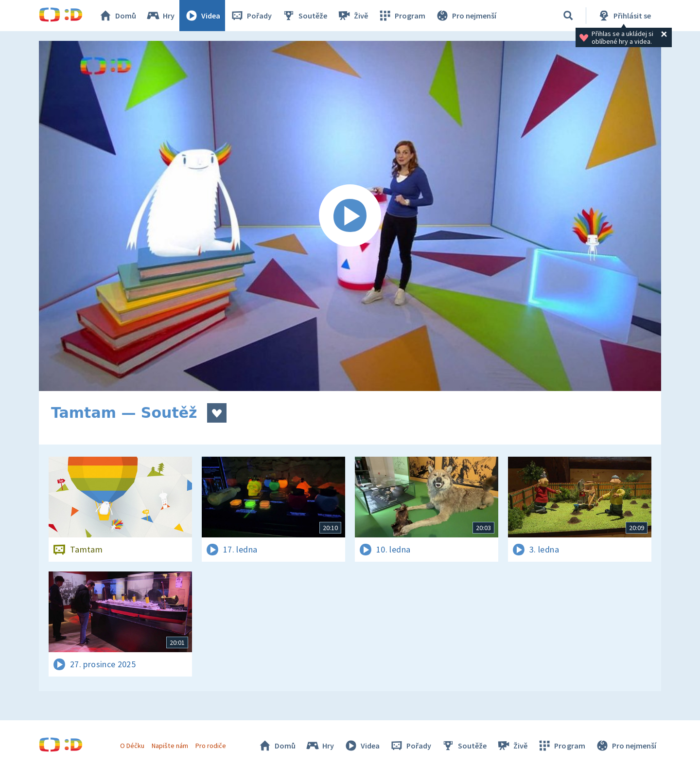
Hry (160, 16)
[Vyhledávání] (568, 16)
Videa (202, 16)
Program (402, 16)
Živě (352, 16)
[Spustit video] (350, 216)
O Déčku (132, 746)
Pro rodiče (211, 746)
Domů (117, 16)
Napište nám (170, 746)
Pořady (251, 16)
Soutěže (304, 16)
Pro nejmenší (466, 16)
